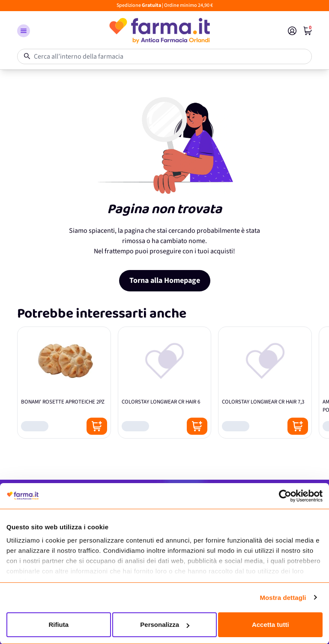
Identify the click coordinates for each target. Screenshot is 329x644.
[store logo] (159, 31)
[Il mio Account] (292, 31)
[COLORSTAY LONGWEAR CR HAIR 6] (165, 383)
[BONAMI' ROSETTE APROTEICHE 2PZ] (64, 383)
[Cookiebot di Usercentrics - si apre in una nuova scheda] (285, 496)
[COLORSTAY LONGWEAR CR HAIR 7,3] (265, 383)
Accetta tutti (271, 625)
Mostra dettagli (283, 598)
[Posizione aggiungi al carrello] (97, 426)
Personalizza (165, 625)
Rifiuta (58, 625)
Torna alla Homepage (165, 280)
